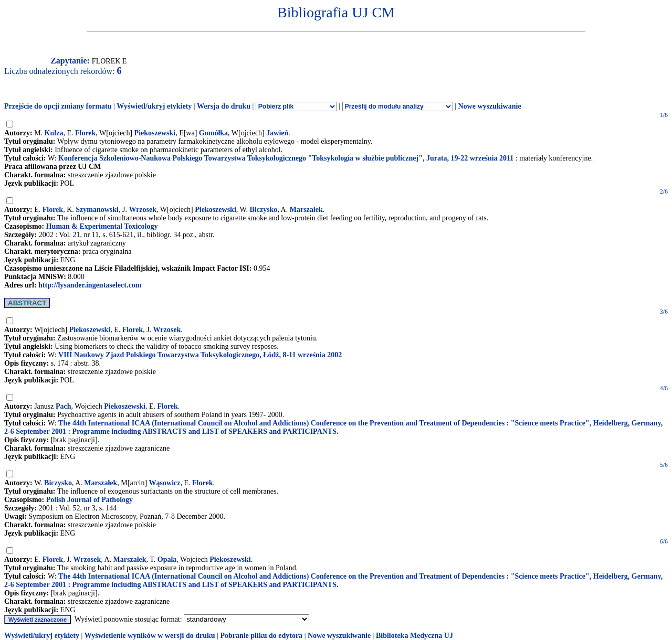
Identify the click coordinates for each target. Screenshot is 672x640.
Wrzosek (143, 210)
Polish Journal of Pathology (90, 500)
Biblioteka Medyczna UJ (414, 636)
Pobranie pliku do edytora (261, 636)
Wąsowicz (165, 483)
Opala (167, 559)
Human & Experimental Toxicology (102, 226)
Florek (85, 133)
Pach (64, 406)
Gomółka (213, 133)
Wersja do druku (224, 106)
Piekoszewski (155, 133)
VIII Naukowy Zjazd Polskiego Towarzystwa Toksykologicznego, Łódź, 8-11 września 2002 (200, 355)
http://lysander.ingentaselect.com (90, 285)
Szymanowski (97, 210)
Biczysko (263, 210)
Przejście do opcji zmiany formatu (58, 106)
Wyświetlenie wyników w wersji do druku (150, 636)
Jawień (277, 133)
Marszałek (306, 210)
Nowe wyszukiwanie (489, 106)
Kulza (54, 133)
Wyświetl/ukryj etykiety (154, 106)
